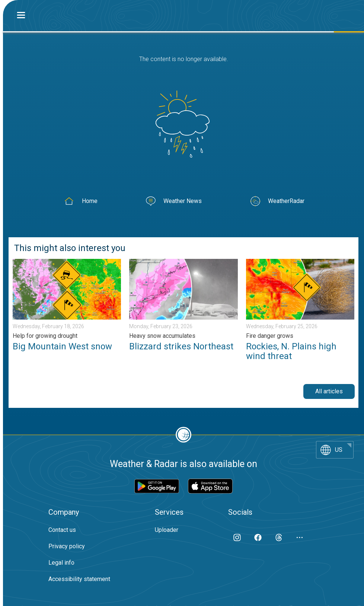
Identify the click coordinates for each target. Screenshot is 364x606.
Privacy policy (67, 546)
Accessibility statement (79, 579)
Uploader (167, 530)
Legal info (61, 563)
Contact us (62, 530)
